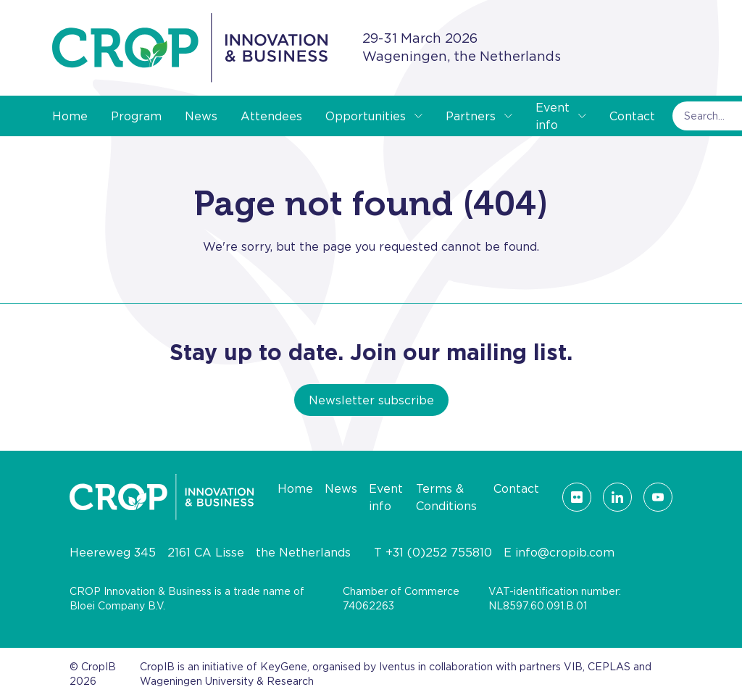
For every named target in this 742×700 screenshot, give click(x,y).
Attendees (271, 116)
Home (70, 116)
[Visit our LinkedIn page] (617, 497)
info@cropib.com (565, 552)
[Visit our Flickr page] (577, 497)
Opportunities (366, 116)
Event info (553, 116)
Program (136, 116)
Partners (471, 116)
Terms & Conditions (446, 497)
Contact (632, 116)
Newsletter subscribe (371, 400)
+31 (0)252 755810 (439, 552)
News (201, 116)
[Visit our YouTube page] (658, 497)
